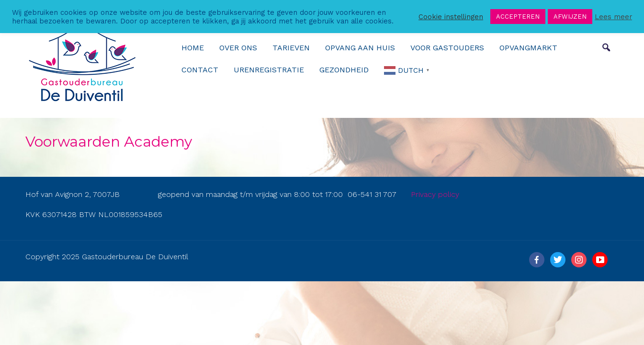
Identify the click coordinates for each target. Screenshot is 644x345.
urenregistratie (269, 70)
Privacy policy (435, 194)
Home (193, 48)
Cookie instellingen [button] (451, 17)
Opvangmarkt (528, 48)
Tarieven (291, 48)
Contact (200, 70)
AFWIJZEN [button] (570, 17)
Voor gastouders (447, 48)
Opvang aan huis (360, 48)
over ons (238, 48)
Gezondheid (344, 70)
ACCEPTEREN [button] (518, 17)
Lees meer (613, 17)
